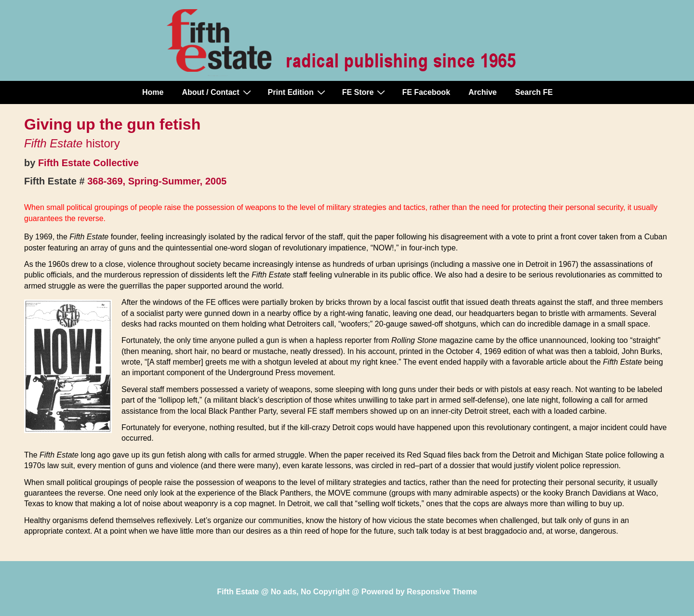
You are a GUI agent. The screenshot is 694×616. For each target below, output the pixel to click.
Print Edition (298, 92)
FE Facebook (426, 92)
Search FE (534, 92)
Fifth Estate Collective (88, 163)
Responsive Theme (442, 592)
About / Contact (217, 92)
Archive (483, 92)
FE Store (365, 92)
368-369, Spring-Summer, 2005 (157, 181)
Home (153, 92)
